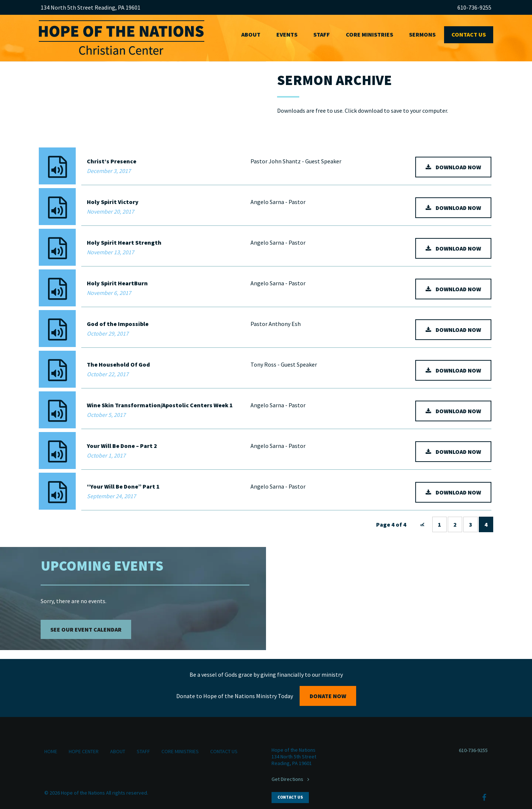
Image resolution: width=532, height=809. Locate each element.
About (251, 34)
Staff (322, 34)
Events (287, 34)
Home (51, 751)
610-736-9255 (474, 7)
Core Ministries (369, 34)
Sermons (422, 34)
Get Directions (287, 779)
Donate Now (328, 696)
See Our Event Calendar (86, 629)
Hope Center (84, 751)
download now (458, 167)
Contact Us (469, 34)
